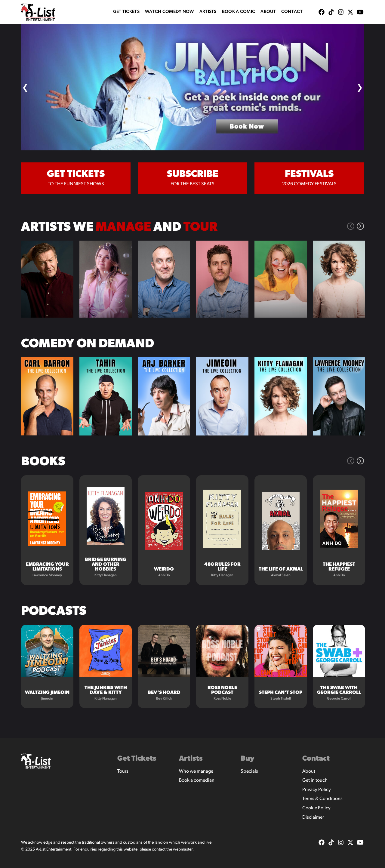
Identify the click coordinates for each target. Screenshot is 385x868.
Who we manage (196, 771)
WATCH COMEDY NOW (169, 12)
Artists (208, 12)
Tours (123, 771)
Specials (249, 771)
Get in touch (315, 780)
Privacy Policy (317, 790)
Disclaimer (313, 817)
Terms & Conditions (322, 799)
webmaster (183, 850)
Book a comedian (197, 780)
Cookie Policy (316, 808)
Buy (248, 759)
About (268, 12)
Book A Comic (239, 12)
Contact (292, 12)
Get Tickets (126, 12)
